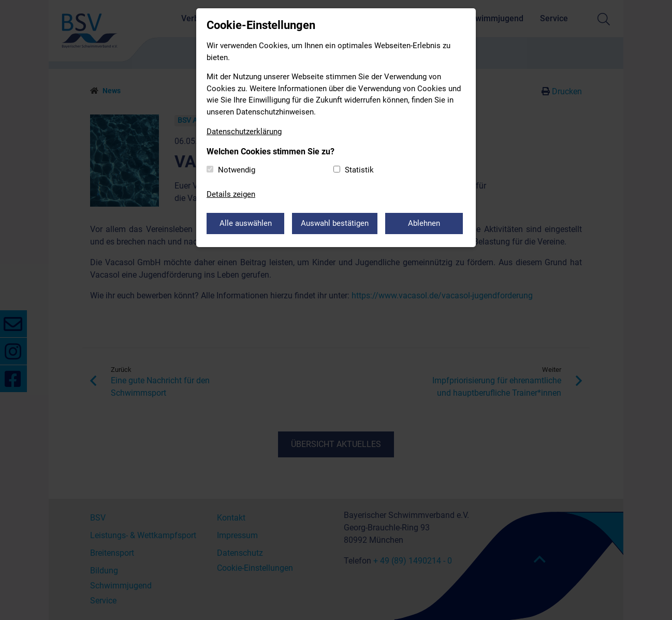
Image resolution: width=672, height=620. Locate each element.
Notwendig (237, 170)
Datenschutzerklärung (244, 132)
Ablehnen (424, 223)
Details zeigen (231, 194)
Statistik (359, 170)
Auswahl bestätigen (335, 223)
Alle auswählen (246, 223)
